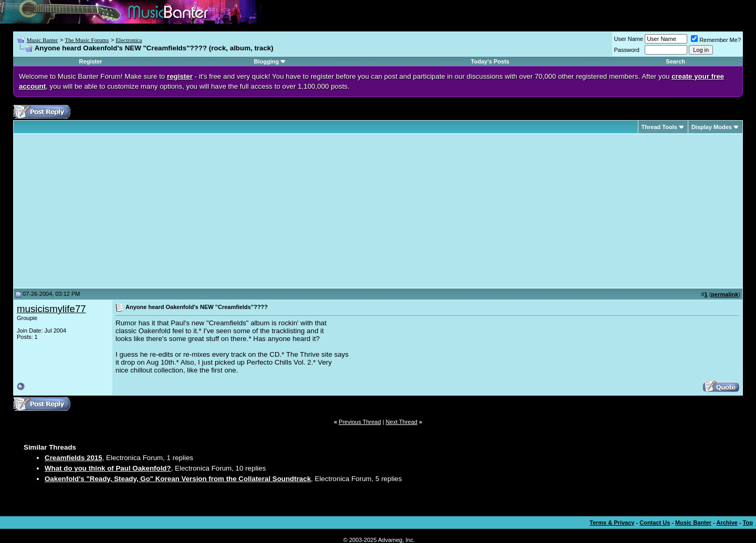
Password (627, 50)
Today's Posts (490, 61)
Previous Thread (360, 422)
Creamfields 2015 (73, 458)
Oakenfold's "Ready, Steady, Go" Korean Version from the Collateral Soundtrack (178, 479)
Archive (727, 523)
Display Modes (712, 127)
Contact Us (655, 523)
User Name (629, 39)
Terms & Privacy (612, 523)
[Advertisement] (105, 211)
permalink (724, 294)
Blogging (267, 61)
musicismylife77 (51, 309)
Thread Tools (659, 127)
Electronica (129, 40)
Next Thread (402, 422)
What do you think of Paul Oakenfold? (108, 468)
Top (748, 523)
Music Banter (43, 40)
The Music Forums (87, 40)
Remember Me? (716, 40)
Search (675, 61)
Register (91, 61)
